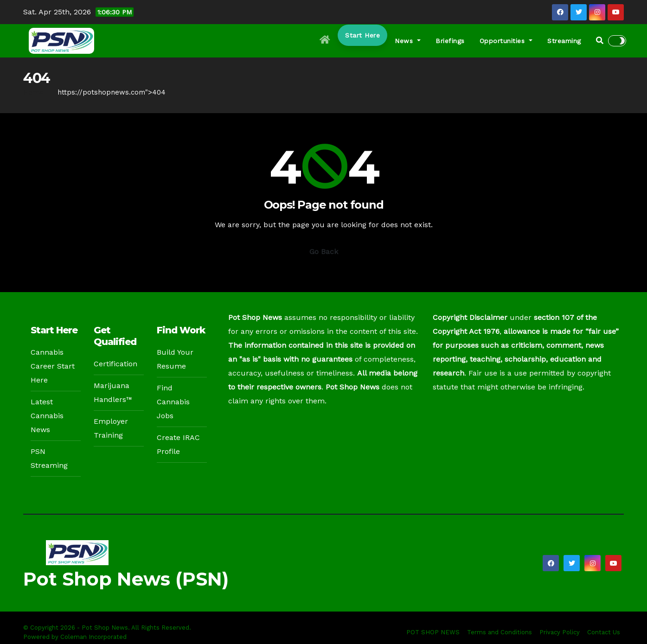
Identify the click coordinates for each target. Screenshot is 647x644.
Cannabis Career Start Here (53, 366)
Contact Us (604, 632)
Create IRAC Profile (178, 444)
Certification (115, 364)
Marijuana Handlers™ (113, 392)
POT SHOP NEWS (433, 632)
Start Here (362, 35)
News (408, 41)
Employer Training (111, 428)
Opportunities (506, 41)
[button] (600, 41)
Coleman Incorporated (93, 637)
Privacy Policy (560, 632)
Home (33, 92)
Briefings (450, 41)
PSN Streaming (49, 458)
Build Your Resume (175, 359)
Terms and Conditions (500, 632)
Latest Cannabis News (47, 416)
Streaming (564, 41)
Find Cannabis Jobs (173, 402)
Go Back (324, 252)
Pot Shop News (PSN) (126, 579)
